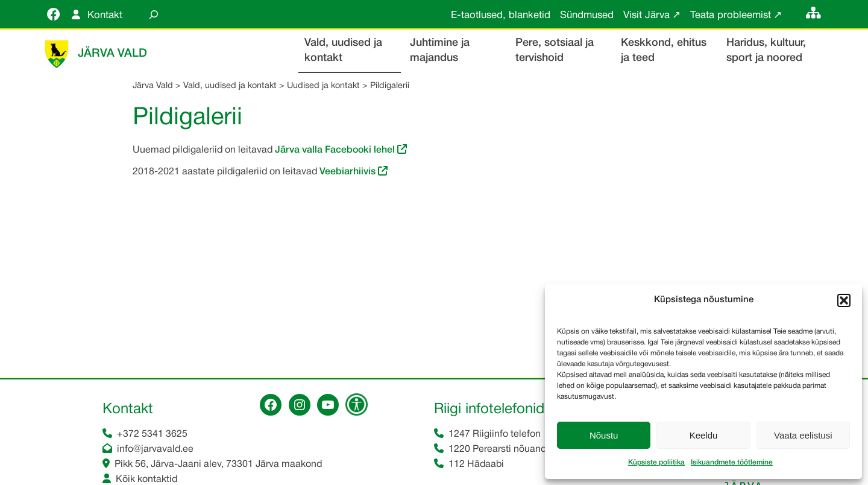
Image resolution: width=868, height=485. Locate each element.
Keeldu (704, 435)
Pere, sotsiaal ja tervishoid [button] (555, 50)
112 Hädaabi (476, 464)
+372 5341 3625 (152, 434)
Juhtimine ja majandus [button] (440, 50)
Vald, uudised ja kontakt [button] (343, 50)
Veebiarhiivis (348, 172)
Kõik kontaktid (146, 480)
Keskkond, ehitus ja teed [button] (664, 50)
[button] (844, 300)
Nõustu (604, 435)
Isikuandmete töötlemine (732, 462)
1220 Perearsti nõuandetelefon (515, 449)
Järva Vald (112, 54)
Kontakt (105, 15)
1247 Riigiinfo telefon (495, 434)
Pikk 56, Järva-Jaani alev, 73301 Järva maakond (218, 464)
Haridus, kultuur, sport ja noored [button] (766, 50)
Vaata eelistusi (803, 435)
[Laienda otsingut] (154, 14)
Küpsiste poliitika (656, 462)
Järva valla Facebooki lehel (336, 150)
